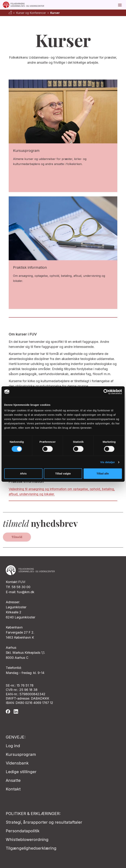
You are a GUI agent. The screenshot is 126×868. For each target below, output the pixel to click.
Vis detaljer (108, 462)
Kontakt (13, 789)
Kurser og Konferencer (31, 13)
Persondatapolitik (23, 831)
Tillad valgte (63, 473)
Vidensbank (17, 763)
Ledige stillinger (21, 772)
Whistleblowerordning (27, 840)
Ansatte (13, 780)
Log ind (13, 746)
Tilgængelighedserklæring (31, 848)
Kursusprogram (21, 754)
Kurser (55, 13)
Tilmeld (17, 537)
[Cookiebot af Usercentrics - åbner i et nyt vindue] (106, 392)
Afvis (23, 473)
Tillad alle (103, 473)
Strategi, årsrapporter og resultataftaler (44, 822)
